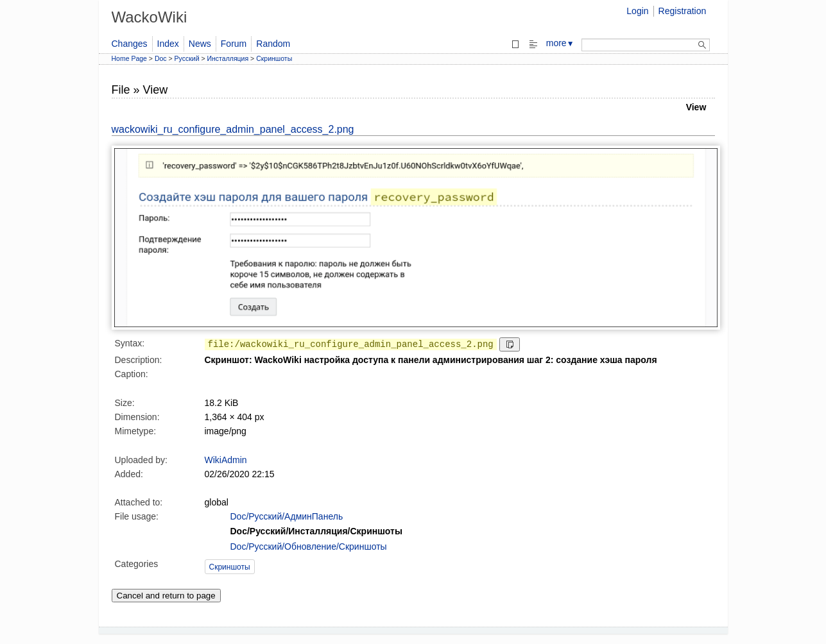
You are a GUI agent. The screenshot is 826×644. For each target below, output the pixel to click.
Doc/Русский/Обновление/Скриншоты (309, 547)
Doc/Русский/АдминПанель (287, 516)
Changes (130, 44)
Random (273, 44)
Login (637, 11)
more (560, 43)
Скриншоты (274, 58)
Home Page (129, 58)
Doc (161, 58)
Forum (234, 44)
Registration (683, 11)
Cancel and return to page (166, 596)
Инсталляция (228, 58)
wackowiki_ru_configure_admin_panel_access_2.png (233, 129)
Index (168, 44)
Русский (187, 58)
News (200, 44)
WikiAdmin (226, 460)
